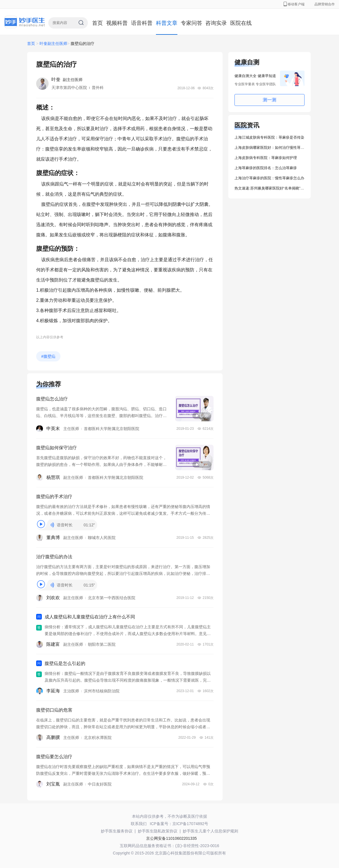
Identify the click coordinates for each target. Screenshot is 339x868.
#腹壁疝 (48, 356)
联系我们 (139, 824)
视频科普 (117, 23)
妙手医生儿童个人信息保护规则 (210, 831)
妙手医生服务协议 (117, 831)
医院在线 (241, 23)
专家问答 (192, 23)
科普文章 (167, 23)
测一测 (270, 100)
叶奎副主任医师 (53, 43)
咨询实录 (216, 23)
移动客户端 (294, 4)
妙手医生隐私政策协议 (158, 831)
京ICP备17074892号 (190, 824)
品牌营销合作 (325, 4)
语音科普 (142, 23)
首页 (97, 23)
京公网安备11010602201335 (171, 838)
